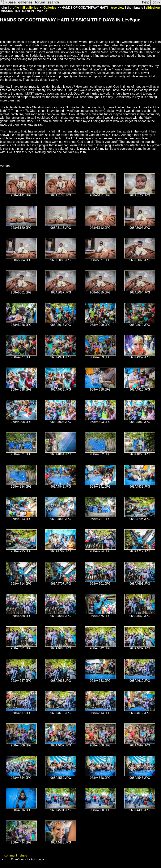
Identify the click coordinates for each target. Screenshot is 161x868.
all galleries (30, 8)
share (23, 855)
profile (14, 8)
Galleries (50, 8)
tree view (118, 8)
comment (11, 855)
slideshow (153, 8)
